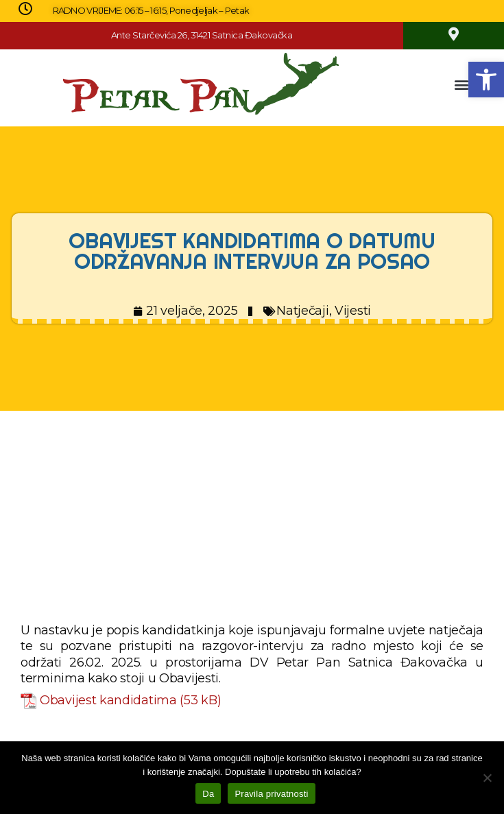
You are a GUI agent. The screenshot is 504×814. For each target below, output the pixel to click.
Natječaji (302, 311)
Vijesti (353, 311)
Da (208, 794)
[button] (486, 80)
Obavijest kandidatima (108, 700)
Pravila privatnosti (271, 794)
